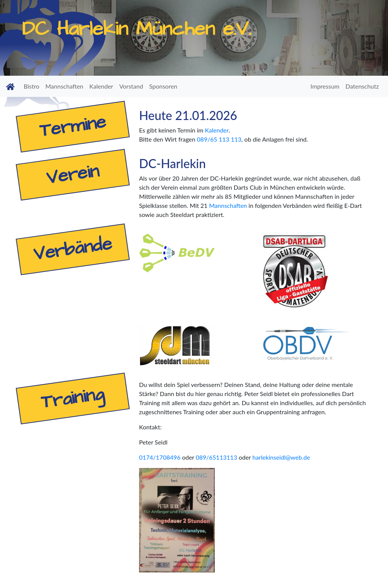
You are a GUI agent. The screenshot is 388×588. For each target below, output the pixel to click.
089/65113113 (216, 457)
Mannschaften (228, 205)
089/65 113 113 (219, 139)
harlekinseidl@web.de (281, 457)
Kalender (217, 130)
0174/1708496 (160, 457)
